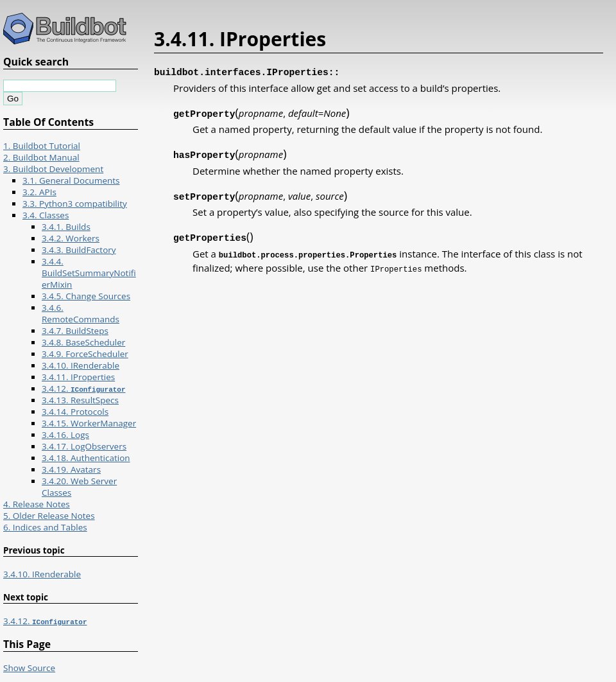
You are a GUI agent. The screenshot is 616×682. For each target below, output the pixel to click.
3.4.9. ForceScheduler (85, 354)
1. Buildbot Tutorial (42, 146)
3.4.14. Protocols (75, 412)
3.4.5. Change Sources (86, 296)
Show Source (29, 668)
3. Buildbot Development (53, 169)
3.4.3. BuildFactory (79, 250)
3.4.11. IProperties (78, 377)
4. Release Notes (37, 504)
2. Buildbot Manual (41, 157)
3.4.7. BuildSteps (75, 331)
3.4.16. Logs (65, 435)
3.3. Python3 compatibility (75, 204)
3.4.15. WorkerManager (89, 423)
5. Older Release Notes (49, 516)
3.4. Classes (46, 215)
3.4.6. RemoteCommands (81, 313)
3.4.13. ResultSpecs (80, 400)
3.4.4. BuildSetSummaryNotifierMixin (89, 273)
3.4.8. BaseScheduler (83, 342)
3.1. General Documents (71, 180)
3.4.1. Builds (66, 227)
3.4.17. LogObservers (84, 446)
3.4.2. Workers (71, 238)
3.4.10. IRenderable (81, 365)
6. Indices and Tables (45, 527)
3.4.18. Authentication (86, 458)
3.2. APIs (39, 192)
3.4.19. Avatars (71, 469)
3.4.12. (83, 389)
